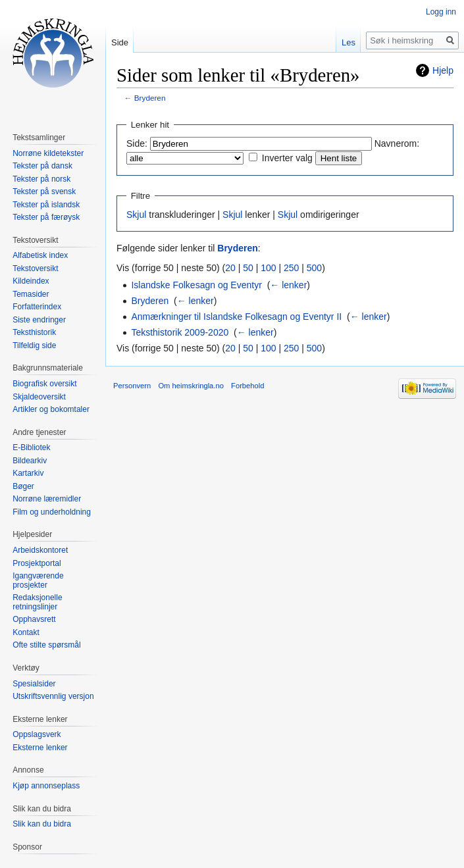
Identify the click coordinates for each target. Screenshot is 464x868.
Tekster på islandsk (46, 205)
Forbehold (247, 386)
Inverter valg (287, 158)
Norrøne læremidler (47, 499)
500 (314, 268)
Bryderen (150, 98)
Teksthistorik (34, 332)
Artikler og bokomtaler (51, 409)
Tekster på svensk (44, 191)
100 (268, 268)
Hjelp (443, 70)
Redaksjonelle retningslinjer (37, 602)
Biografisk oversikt (44, 384)
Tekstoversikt (35, 268)
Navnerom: (397, 143)
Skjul (136, 215)
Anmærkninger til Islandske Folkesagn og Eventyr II (236, 317)
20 (230, 268)
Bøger (23, 486)
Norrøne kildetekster (48, 153)
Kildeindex (31, 281)
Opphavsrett (34, 619)
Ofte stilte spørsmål (46, 645)
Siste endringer (39, 320)
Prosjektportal (37, 563)
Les (348, 42)
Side (120, 42)
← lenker (288, 285)
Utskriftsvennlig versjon (53, 696)
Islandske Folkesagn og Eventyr (196, 285)
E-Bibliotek (31, 447)
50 (248, 268)
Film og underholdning (52, 512)
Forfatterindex (37, 307)
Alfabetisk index (40, 255)
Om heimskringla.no (191, 386)
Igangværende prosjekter (38, 580)
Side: (137, 143)
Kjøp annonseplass (46, 786)
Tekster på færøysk (46, 217)
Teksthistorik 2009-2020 (180, 332)
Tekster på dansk (42, 166)
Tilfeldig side (34, 345)
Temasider (31, 294)
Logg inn (441, 12)
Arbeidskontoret (40, 550)
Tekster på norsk (41, 179)
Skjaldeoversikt (39, 397)
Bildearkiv (30, 461)
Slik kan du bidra (42, 824)
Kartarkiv (28, 473)
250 (291, 268)
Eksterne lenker (40, 748)
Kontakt (26, 632)
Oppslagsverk (37, 734)
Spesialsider (34, 684)
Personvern (132, 386)
